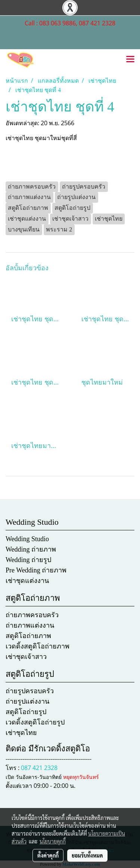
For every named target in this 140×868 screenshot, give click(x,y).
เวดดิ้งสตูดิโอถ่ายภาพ (38, 646)
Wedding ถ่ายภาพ (31, 549)
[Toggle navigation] (130, 60)
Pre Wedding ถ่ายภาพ (36, 570)
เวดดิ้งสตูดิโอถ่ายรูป (35, 722)
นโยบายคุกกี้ (53, 841)
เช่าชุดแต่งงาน (27, 581)
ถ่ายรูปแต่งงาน (27, 701)
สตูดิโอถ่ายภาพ (28, 636)
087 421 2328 (39, 768)
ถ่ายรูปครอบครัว (30, 691)
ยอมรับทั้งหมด (87, 855)
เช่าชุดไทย (21, 733)
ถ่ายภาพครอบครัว (32, 615)
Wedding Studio (27, 539)
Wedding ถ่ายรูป (28, 560)
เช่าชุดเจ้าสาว (26, 657)
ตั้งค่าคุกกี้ (48, 855)
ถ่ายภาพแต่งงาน (30, 625)
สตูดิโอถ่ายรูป (26, 712)
